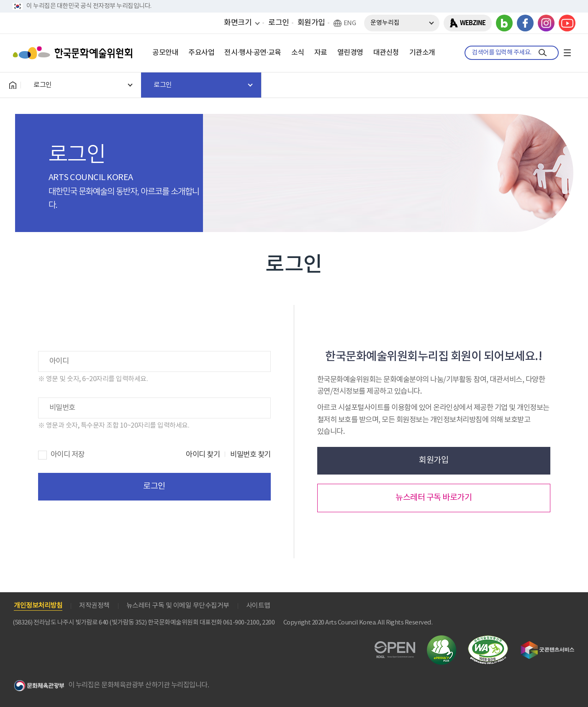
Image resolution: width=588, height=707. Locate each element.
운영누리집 (385, 23)
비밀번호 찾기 (250, 455)
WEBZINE (473, 23)
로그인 (279, 23)
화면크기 (238, 23)
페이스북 (525, 23)
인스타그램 (546, 23)
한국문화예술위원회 (74, 53)
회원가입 (311, 23)
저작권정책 (94, 606)
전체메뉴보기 (567, 53)
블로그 (504, 23)
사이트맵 (258, 606)
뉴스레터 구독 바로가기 (434, 498)
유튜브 (567, 23)
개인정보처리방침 (38, 606)
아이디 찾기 (203, 455)
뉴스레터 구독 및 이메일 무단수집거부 (178, 606)
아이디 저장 (68, 455)
